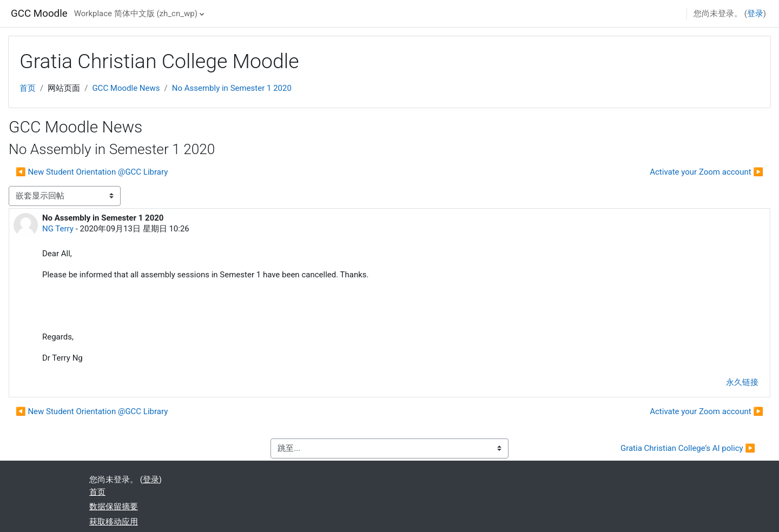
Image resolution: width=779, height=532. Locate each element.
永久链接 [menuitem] (742, 382)
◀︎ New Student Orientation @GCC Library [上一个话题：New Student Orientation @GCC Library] (92, 172)
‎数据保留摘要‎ (114, 507)
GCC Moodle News (126, 88)
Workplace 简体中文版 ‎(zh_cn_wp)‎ (136, 14)
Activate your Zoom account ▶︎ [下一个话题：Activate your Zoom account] (707, 172)
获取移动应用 (114, 522)
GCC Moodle (39, 14)
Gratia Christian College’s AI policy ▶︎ (688, 448)
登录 (755, 14)
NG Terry (58, 229)
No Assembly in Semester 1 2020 (232, 88)
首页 (28, 88)
